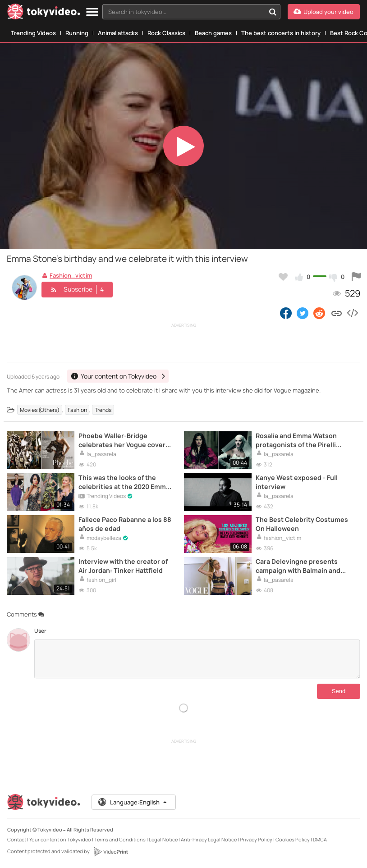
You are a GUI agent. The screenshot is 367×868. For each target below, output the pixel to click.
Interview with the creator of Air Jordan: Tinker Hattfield (123, 566)
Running (77, 33)
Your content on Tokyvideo (60, 839)
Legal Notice (163, 839)
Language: (133, 802)
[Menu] (92, 12)
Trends (103, 410)
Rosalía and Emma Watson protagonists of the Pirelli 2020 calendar (296, 440)
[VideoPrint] (110, 852)
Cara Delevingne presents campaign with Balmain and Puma (298, 566)
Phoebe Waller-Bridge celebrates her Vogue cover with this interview (122, 440)
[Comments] (197, 659)
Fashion (77, 410)
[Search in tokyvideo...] (273, 12)
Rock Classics (166, 33)
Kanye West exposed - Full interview (297, 482)
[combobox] (191, 12)
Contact (17, 839)
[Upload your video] (324, 12)
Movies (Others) (40, 410)
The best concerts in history (281, 33)
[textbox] (184, 12)
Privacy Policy (256, 839)
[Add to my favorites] (283, 277)
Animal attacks (118, 33)
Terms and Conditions (120, 839)
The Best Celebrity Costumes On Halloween (302, 524)
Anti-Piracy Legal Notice (209, 839)
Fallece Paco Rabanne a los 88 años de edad (125, 524)
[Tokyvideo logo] (44, 13)
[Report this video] (356, 277)
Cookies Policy (293, 839)
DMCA (320, 839)
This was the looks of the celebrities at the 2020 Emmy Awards (124, 482)
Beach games (213, 33)
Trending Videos (33, 33)
